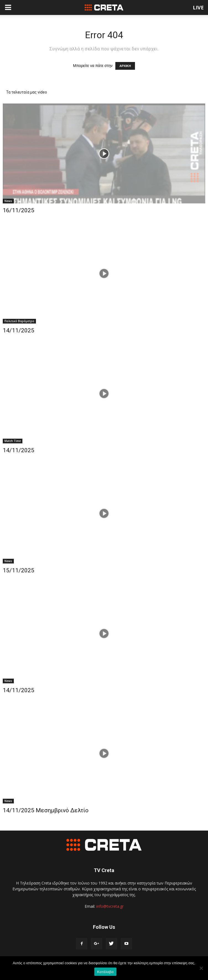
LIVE (198, 7)
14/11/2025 (19, 330)
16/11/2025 (19, 210)
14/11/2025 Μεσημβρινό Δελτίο (46, 810)
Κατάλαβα (105, 972)
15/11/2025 (19, 570)
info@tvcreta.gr (110, 906)
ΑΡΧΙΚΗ (125, 66)
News (8, 201)
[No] (201, 968)
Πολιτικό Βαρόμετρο (19, 321)
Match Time (13, 441)
